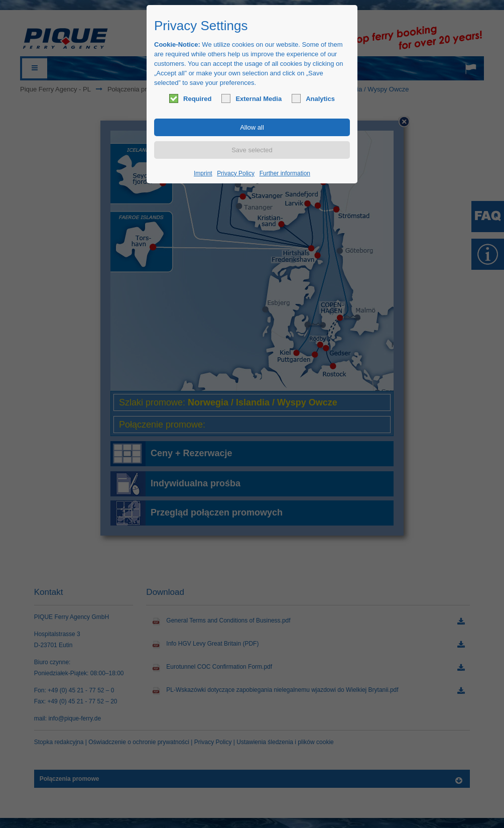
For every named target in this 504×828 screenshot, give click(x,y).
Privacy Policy (236, 173)
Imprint (203, 173)
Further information (285, 173)
